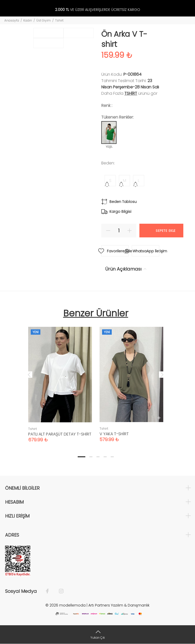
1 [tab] (82, 457)
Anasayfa (12, 20)
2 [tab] (91, 457)
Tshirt (59, 20)
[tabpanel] (60, 380)
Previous (29, 374)
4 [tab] (105, 457)
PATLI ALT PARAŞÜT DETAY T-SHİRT (60, 434)
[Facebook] (50, 591)
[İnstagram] (59, 591)
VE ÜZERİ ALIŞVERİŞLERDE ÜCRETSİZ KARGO (98, 10)
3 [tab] (98, 457)
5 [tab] (112, 457)
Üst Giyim (44, 20)
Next (162, 374)
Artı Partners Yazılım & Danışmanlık (119, 605)
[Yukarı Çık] (97, 634)
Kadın (28, 20)
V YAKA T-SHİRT (114, 434)
